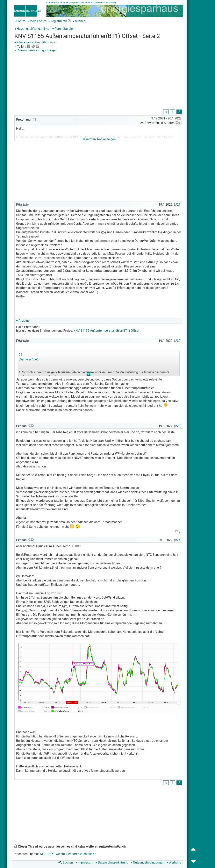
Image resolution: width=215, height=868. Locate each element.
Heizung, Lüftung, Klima (33, 29)
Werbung (174, 862)
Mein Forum (37, 21)
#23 (178, 426)
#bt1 (45, 42)
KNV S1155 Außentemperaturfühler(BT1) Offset (106, 331)
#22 (178, 341)
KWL (65, 606)
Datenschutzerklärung (112, 862)
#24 (178, 540)
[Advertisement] (99, 81)
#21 (178, 205)
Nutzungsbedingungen (147, 862)
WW (103, 232)
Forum (20, 21)
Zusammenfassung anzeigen (36, 50)
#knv (53, 42)
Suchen (79, 21)
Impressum (85, 862)
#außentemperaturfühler (28, 42)
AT (44, 606)
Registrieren (58, 21)
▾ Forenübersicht (64, 29)
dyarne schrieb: (29, 359)
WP (18, 258)
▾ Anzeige (23, 321)
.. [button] (89, 375)
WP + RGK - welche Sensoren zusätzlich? (68, 854)
